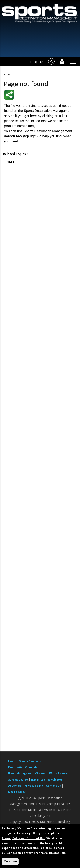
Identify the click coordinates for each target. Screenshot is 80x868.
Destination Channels (23, 767)
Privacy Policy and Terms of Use (23, 838)
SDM (7, 75)
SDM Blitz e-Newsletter (46, 780)
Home (12, 761)
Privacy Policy (34, 786)
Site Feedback (18, 792)
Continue (10, 861)
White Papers (58, 773)
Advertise (15, 786)
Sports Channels (30, 761)
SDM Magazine (18, 780)
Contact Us (54, 786)
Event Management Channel (27, 773)
